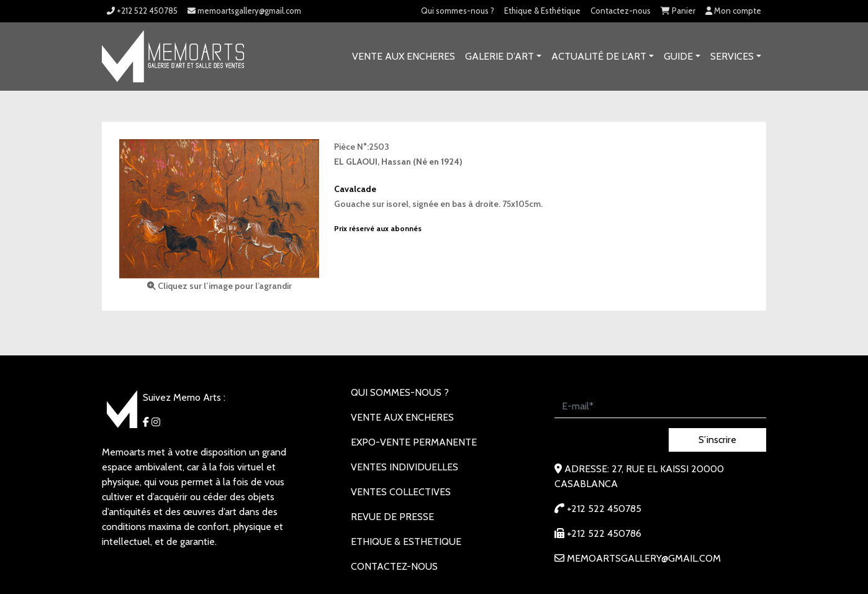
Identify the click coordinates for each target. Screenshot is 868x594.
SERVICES (732, 56)
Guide (678, 56)
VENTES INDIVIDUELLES (405, 467)
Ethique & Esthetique (406, 541)
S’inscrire (717, 440)
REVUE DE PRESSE (392, 517)
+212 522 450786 (598, 533)
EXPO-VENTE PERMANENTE (414, 442)
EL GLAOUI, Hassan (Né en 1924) (398, 162)
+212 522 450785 (142, 11)
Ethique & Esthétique (542, 11)
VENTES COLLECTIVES (401, 492)
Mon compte (733, 11)
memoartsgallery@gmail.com (244, 11)
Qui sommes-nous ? (458, 11)
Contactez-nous (621, 11)
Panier (678, 11)
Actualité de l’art (599, 56)
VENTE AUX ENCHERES (404, 56)
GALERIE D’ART (500, 56)
